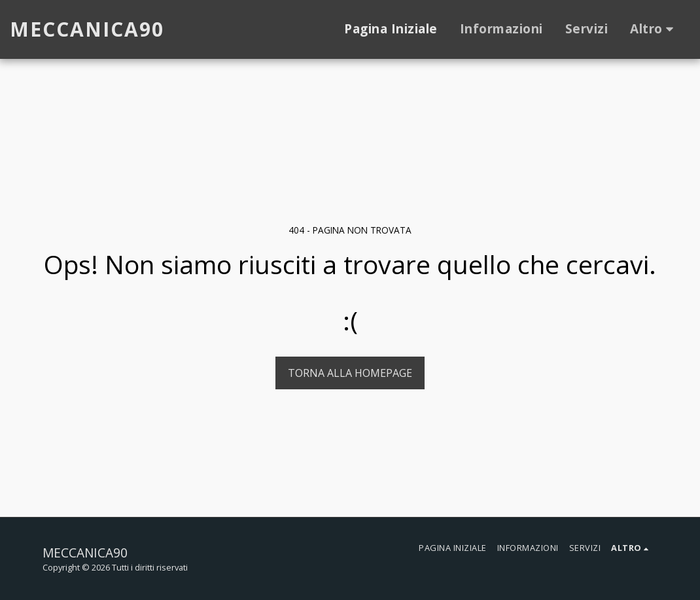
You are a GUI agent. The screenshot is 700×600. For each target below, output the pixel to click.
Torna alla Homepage (350, 373)
